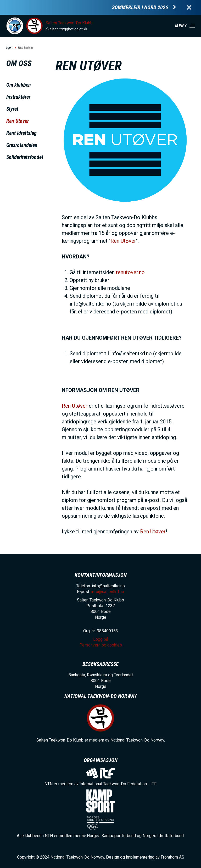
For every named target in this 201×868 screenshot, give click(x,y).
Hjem (10, 47)
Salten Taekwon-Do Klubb (69, 23)
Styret (12, 109)
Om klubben (19, 85)
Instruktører (18, 97)
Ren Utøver (18, 121)
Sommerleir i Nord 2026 (140, 7)
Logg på (101, 639)
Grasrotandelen (22, 145)
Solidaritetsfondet (25, 157)
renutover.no (130, 272)
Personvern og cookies (101, 645)
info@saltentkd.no (108, 592)
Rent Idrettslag (21, 133)
